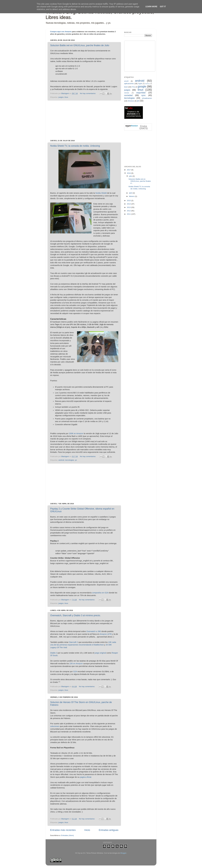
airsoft (126, 81)
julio (131, 176)
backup (147, 84)
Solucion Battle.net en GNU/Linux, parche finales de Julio (80, 45)
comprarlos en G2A (100, 593)
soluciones (55, 726)
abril (131, 193)
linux (66, 97)
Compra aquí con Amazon (61, 32)
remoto (127, 93)
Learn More (151, 7)
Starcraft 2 (73, 642)
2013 (129, 207)
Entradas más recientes (63, 830)
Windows (131, 101)
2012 (129, 211)
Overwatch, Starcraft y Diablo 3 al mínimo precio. (75, 615)
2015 (129, 201)
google (142, 86)
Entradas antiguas (109, 830)
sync (143, 95)
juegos (61, 97)
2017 (129, 170)
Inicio (87, 830)
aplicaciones (129, 84)
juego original (100, 653)
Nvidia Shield (101, 193)
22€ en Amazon (76, 664)
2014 (129, 204)
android (61, 460)
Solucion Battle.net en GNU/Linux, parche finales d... (140, 181)
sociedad (128, 95)
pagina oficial (86, 777)
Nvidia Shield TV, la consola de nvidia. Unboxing (75, 146)
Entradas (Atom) (68, 835)
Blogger (123, 853)
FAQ (133, 87)
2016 (129, 173)
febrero (132, 196)
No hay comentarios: (88, 93)
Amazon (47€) (106, 634)
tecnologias (70, 460)
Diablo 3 (54, 653)
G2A (75, 672)
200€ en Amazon (76, 433)
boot (126, 87)
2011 (129, 214)
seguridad (141, 93)
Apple (140, 84)
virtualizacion (147, 98)
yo (76, 460)
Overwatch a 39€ (94, 631)
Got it (163, 7)
